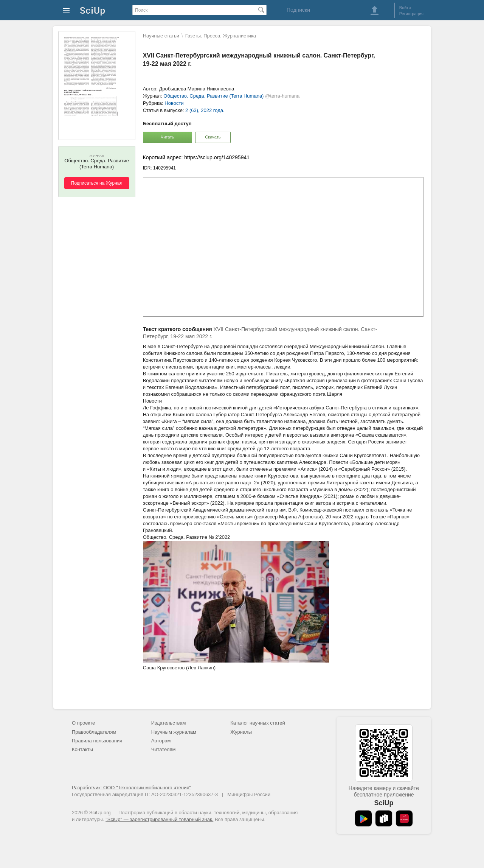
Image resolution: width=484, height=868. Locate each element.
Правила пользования (97, 741)
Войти (405, 8)
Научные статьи (161, 36)
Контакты (82, 749)
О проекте (83, 723)
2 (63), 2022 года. (205, 110)
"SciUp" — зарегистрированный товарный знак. (159, 819)
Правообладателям (94, 732)
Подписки (298, 10)
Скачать (213, 137)
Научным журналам (174, 732)
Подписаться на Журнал (97, 183)
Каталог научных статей (258, 723)
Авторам (161, 741)
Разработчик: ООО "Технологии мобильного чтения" (131, 788)
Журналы (241, 732)
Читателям (164, 749)
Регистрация (411, 14)
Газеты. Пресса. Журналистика (221, 36)
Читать (167, 137)
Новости (174, 103)
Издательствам (169, 723)
